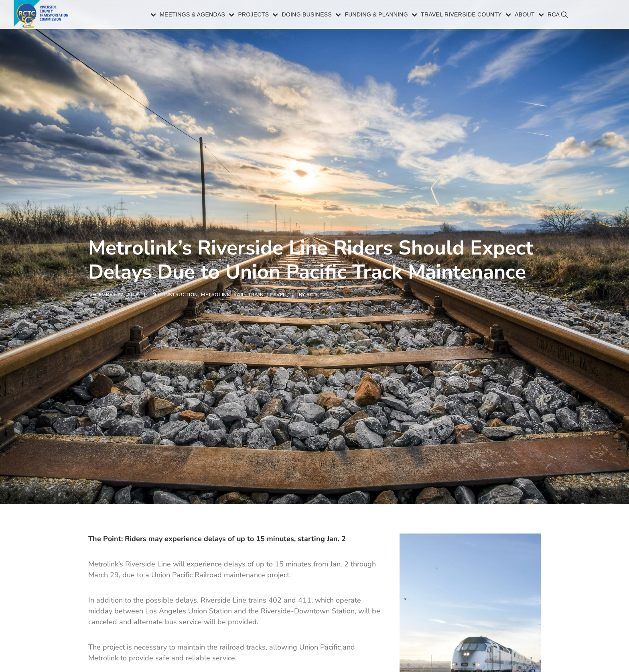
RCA (554, 15)
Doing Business (307, 15)
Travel (276, 277)
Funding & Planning (376, 15)
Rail (239, 277)
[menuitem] (188, 15)
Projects (253, 15)
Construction (178, 277)
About (525, 15)
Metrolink (216, 277)
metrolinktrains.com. (283, 647)
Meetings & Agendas (192, 15)
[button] (605, 18)
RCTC (313, 277)
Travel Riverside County (461, 15)
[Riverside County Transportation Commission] (42, 15)
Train (256, 277)
